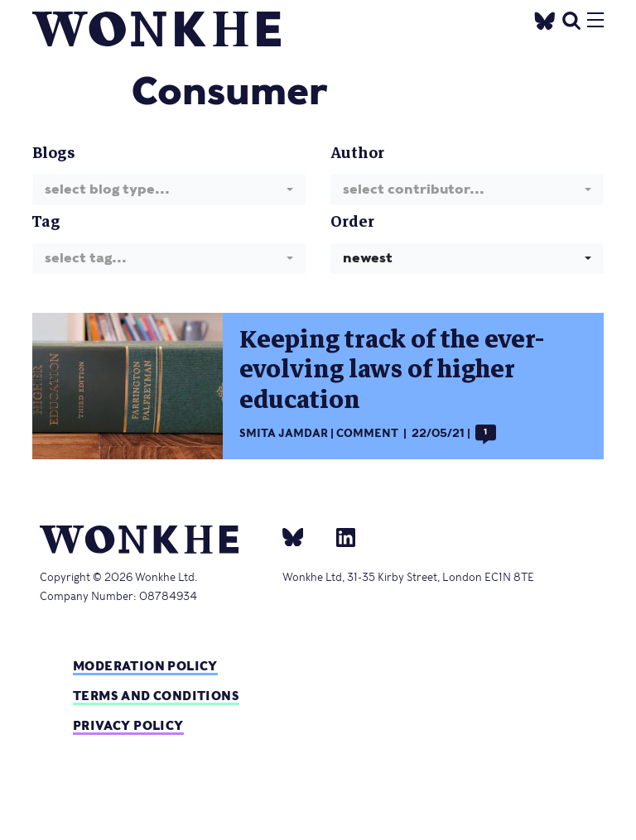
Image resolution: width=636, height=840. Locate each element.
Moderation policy (145, 666)
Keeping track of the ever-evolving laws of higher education (392, 370)
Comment (367, 433)
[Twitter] (545, 19)
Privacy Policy (128, 725)
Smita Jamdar (284, 433)
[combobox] (169, 189)
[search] (571, 19)
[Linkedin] (339, 536)
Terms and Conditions (156, 696)
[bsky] (303, 536)
